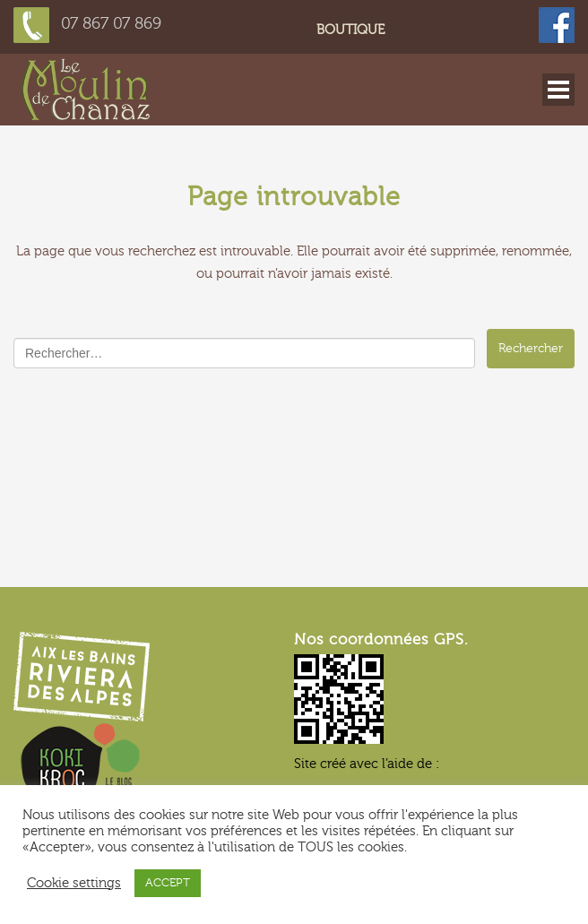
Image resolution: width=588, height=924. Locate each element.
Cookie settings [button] (74, 883)
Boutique (350, 30)
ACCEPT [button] (168, 883)
